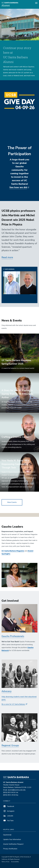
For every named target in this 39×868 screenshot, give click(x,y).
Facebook (9, 806)
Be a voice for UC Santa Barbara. (13, 704)
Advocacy (6, 691)
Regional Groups (10, 745)
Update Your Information (12, 839)
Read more (7, 257)
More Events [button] (12, 502)
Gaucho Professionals (13, 636)
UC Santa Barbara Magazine (13, 551)
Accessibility (15, 862)
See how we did (18, 187)
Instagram (9, 811)
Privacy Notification (10, 849)
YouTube (8, 821)
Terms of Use (5, 862)
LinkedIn (8, 816)
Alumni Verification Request (13, 844)
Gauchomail (7, 835)
